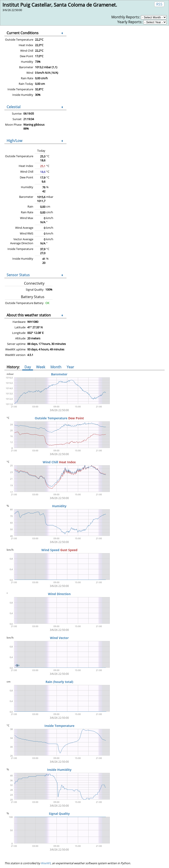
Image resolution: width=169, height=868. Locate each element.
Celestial (14, 107)
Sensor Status (18, 275)
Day (28, 367)
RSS (159, 4)
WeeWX (46, 863)
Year (70, 367)
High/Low (14, 141)
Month (56, 367)
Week (41, 367)
